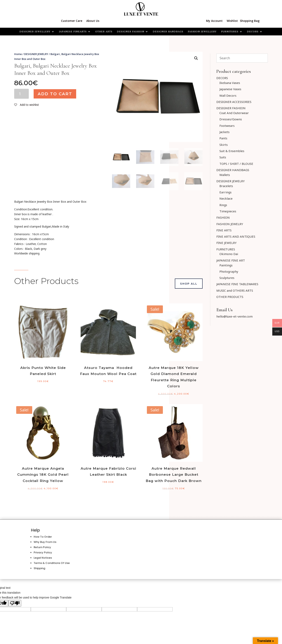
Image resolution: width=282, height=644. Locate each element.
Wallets (225, 175)
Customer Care (72, 21)
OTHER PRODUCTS (230, 297)
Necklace (226, 198)
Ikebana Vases (230, 83)
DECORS (222, 78)
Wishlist (232, 21)
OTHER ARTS (104, 32)
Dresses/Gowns (231, 119)
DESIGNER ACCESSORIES (234, 102)
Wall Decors (228, 95)
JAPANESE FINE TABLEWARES (237, 284)
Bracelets (226, 186)
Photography (229, 271)
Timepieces (228, 211)
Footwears (227, 126)
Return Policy (42, 547)
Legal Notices (43, 558)
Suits (223, 157)
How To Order (43, 537)
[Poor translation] (15, 603)
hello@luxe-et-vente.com (234, 316)
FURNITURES (230, 32)
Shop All (189, 284)
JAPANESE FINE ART (231, 260)
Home (18, 54)
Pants (223, 138)
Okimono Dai (229, 254)
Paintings (226, 265)
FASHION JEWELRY (230, 224)
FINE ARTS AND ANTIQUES (236, 236)
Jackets (224, 132)
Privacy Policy (43, 552)
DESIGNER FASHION (131, 32)
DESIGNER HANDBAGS (168, 32)
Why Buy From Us (45, 542)
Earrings (225, 192)
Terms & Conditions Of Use (52, 563)
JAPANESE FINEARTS (73, 32)
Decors (253, 32)
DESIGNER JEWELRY (36, 54)
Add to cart (55, 94)
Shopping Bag (250, 21)
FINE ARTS (224, 230)
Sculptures (227, 278)
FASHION (223, 217)
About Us (93, 21)
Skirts (224, 145)
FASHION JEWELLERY (202, 32)
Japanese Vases (230, 89)
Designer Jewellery (35, 32)
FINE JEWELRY (226, 243)
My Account (214, 21)
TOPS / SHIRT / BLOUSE (236, 164)
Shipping (39, 568)
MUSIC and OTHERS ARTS (235, 290)
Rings (223, 205)
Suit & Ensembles (232, 151)
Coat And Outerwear (234, 113)
